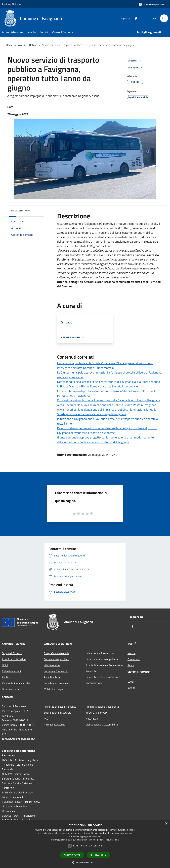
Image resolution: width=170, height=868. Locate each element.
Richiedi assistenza (55, 724)
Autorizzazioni (94, 683)
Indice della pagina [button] (21, 211)
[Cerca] (164, 18)
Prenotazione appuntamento (60, 707)
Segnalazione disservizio (58, 713)
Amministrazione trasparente (102, 707)
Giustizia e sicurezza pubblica (102, 659)
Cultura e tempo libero (56, 659)
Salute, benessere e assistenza (103, 677)
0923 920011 (20, 720)
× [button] (166, 824)
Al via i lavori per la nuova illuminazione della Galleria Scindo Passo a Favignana (107, 405)
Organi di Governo (12, 653)
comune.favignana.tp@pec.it (19, 739)
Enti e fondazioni (11, 671)
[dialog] (85, 844)
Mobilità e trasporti (55, 689)
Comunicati (134, 659)
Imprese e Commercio (56, 671)
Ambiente (91, 671)
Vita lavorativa (52, 665)
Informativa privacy (97, 713)
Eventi (131, 688)
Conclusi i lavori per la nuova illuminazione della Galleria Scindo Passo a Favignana (109, 400)
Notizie (33, 45)
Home (9, 45)
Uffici (5, 665)
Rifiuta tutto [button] (98, 855)
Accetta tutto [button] (72, 855)
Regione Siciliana (12, 4)
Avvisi (131, 665)
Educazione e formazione (100, 653)
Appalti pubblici (52, 677)
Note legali (92, 719)
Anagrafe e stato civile (56, 653)
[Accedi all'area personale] (151, 4)
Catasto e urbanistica (56, 683)
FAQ (46, 719)
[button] (85, 862)
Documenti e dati (12, 689)
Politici (6, 677)
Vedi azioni (135, 68)
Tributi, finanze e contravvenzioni (105, 665)
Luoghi (131, 682)
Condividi (135, 61)
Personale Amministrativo (17, 683)
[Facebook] (134, 18)
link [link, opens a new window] (117, 840)
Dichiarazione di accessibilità (102, 724)
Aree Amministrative (14, 659)
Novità (21, 45)
